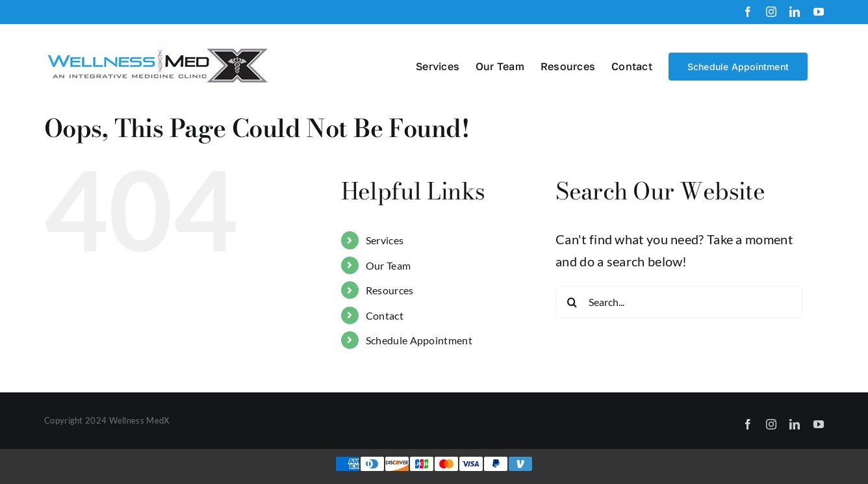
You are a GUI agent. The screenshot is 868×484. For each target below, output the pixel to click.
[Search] (572, 302)
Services (385, 240)
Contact (385, 315)
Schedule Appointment (419, 340)
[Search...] (679, 302)
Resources (390, 290)
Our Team (388, 265)
